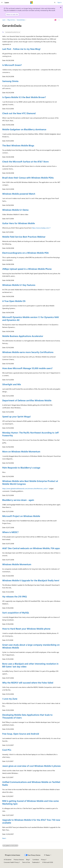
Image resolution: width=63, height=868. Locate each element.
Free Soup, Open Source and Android (21, 734)
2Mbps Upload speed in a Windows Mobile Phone (27, 269)
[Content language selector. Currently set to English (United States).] (13, 855)
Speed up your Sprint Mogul (16, 416)
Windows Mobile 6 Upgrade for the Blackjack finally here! (31, 580)
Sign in (59, 2)
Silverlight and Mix (12, 384)
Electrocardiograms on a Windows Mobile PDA (25, 253)
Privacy (43, 860)
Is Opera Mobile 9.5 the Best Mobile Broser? (24, 97)
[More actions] (59, 20)
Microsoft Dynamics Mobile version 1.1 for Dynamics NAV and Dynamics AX (31, 318)
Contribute (36, 860)
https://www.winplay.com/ (41, 228)
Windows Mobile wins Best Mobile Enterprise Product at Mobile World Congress (30, 482)
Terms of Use (26, 862)
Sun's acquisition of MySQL (16, 613)
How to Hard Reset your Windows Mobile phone (26, 629)
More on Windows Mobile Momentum (21, 451)
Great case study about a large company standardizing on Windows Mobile (31, 646)
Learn (4, 20)
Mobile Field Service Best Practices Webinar (24, 237)
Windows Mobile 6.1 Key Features (19, 285)
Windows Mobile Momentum (17, 564)
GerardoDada (21, 20)
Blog (27, 860)
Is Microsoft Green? (12, 65)
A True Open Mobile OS (14, 301)
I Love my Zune (10, 699)
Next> (4, 838)
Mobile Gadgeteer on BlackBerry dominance (24, 129)
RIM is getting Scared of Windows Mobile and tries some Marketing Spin (30, 802)
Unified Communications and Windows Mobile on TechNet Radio (31, 783)
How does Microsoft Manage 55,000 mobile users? (27, 368)
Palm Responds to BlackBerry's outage (21, 468)
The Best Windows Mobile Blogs (18, 145)
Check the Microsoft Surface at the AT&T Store (25, 161)
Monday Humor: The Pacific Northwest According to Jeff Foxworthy (30, 434)
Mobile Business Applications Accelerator (23, 336)
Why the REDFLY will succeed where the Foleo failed (28, 683)
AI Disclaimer (8, 860)
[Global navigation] (2, 3)
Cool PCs (7, 750)
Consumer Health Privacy (11, 862)
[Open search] (55, 3)
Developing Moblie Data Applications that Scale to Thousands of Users (27, 716)
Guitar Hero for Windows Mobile (19, 223)
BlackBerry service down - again (18, 500)
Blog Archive (11, 20)
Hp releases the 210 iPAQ (14, 596)
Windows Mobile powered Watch (19, 194)
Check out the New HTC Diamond (19, 113)
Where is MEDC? (10, 532)
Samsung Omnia (10, 81)
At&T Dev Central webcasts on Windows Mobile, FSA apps (31, 548)
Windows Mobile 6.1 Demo (15, 210)
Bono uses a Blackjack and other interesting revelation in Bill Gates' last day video (30, 665)
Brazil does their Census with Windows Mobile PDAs (28, 178)
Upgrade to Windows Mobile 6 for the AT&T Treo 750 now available (31, 821)
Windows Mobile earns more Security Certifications (28, 352)
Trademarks (35, 862)
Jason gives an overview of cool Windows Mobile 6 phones (31, 766)
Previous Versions (19, 860)
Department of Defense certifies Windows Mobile (27, 400)
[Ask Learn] (56, 20)
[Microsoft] (32, 3)
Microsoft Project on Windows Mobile (21, 516)
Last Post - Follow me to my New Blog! (21, 49)
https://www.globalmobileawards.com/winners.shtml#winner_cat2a (25, 488)
